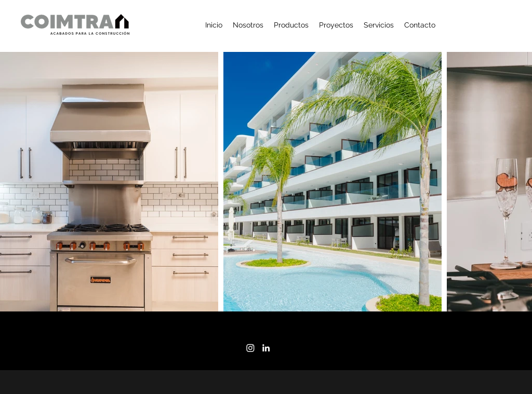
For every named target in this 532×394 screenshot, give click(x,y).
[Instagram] (250, 348)
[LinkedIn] (266, 348)
